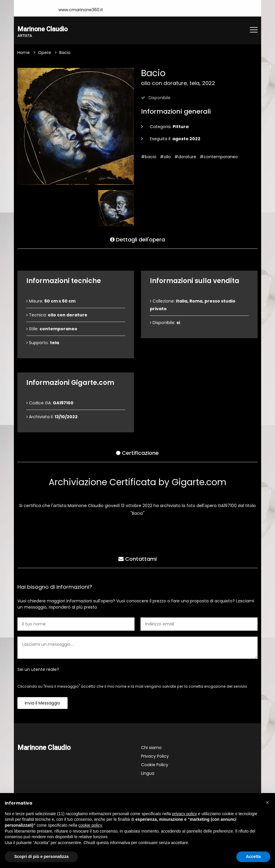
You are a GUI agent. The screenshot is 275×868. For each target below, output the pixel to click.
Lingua (148, 774)
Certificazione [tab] (137, 453)
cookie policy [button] (90, 825)
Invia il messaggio (42, 704)
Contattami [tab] (137, 559)
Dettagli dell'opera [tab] (137, 239)
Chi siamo (151, 748)
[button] (267, 802)
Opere (45, 53)
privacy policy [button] (184, 814)
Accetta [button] (253, 856)
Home (24, 53)
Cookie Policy (155, 765)
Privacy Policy (155, 757)
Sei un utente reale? (38, 670)
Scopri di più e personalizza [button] (41, 856)
